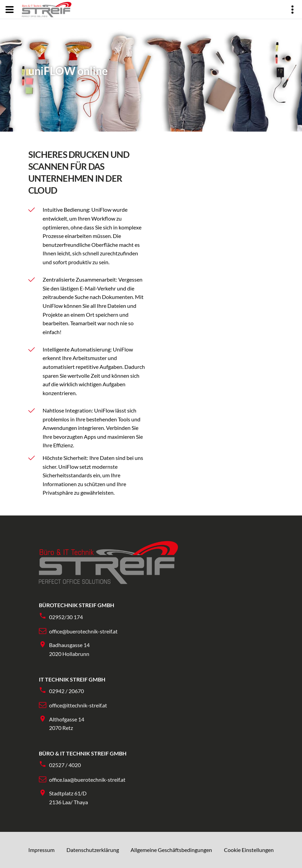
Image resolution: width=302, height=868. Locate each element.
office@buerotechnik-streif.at (83, 631)
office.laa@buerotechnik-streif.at (87, 780)
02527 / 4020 (65, 765)
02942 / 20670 (66, 691)
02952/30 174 (66, 617)
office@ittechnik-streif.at (78, 705)
